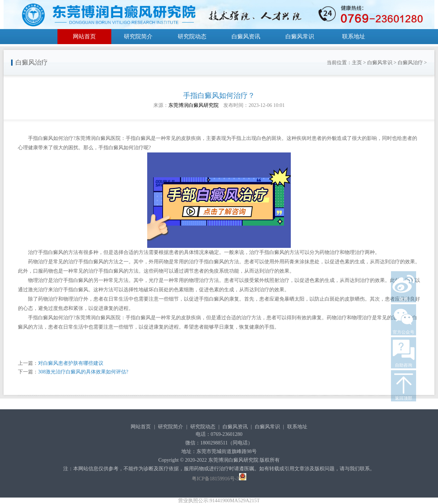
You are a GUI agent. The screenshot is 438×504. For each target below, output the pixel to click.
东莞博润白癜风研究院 (194, 105)
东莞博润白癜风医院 (98, 138)
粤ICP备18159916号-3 (215, 479)
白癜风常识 (300, 36)
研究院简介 (138, 36)
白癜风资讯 (246, 36)
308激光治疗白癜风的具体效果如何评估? (83, 372)
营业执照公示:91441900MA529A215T (219, 501)
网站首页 (84, 36)
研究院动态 (192, 36)
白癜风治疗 (410, 63)
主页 (357, 63)
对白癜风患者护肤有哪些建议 (71, 363)
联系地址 (354, 36)
